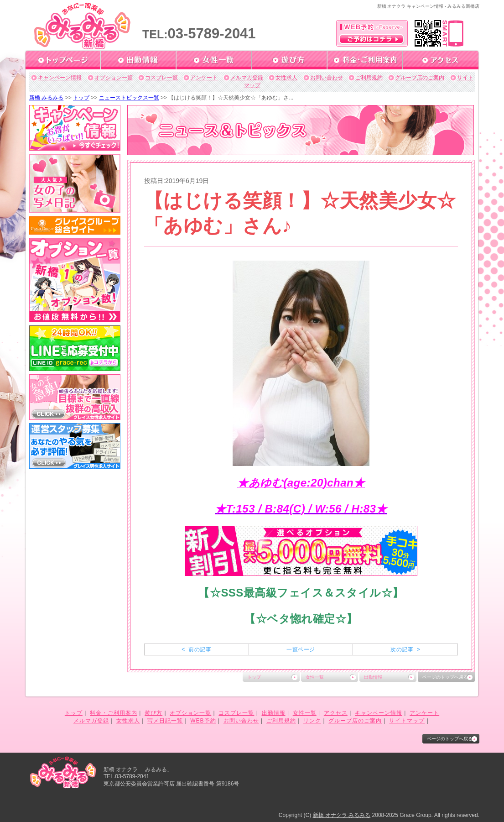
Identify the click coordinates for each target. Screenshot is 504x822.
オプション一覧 (114, 78)
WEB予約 (203, 721)
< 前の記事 (196, 649)
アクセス (336, 713)
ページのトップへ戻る (445, 677)
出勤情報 (373, 677)
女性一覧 (315, 677)
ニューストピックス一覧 (129, 98)
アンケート (204, 78)
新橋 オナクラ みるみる (342, 815)
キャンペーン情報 (60, 78)
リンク (312, 721)
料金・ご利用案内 (114, 713)
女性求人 (286, 78)
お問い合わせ (327, 78)
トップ (81, 98)
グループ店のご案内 (420, 78)
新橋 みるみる (46, 98)
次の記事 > (405, 649)
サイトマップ (407, 721)
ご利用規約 (369, 78)
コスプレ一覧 (161, 78)
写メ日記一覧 (165, 721)
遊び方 (153, 713)
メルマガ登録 (247, 78)
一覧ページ (301, 649)
